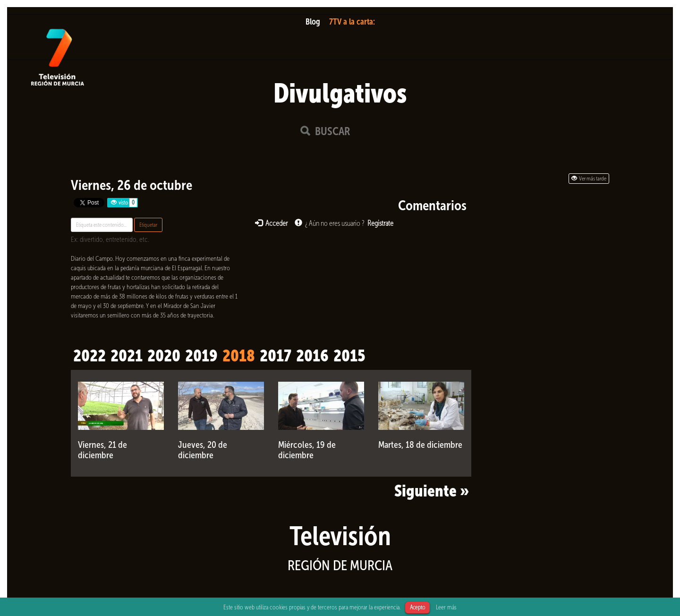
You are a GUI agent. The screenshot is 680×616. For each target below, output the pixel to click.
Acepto (417, 607)
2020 (164, 356)
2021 (127, 356)
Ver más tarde (589, 179)
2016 (312, 356)
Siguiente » (432, 491)
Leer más (446, 607)
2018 (239, 356)
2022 (89, 356)
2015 (349, 356)
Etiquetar (148, 225)
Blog (313, 22)
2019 (201, 356)
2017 (276, 356)
